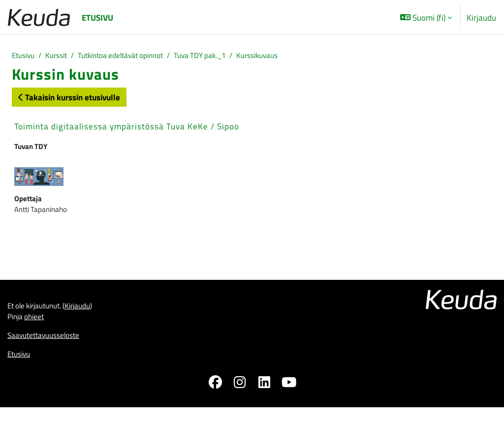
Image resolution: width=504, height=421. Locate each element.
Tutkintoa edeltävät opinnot (135, 56)
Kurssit (62, 56)
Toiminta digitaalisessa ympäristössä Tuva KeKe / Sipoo (127, 128)
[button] (426, 17)
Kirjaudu (481, 17)
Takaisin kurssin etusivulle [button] (69, 99)
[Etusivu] (39, 17)
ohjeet (38, 327)
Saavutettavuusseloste (48, 347)
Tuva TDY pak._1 (225, 56)
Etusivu (25, 56)
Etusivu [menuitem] (97, 17)
